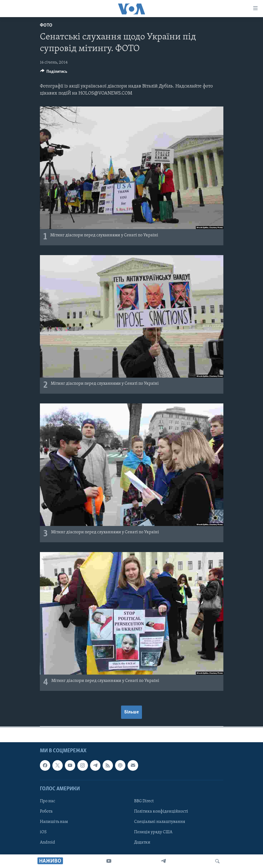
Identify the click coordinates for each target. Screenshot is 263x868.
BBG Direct (144, 801)
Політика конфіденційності (161, 811)
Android (47, 843)
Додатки (142, 843)
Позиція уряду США (153, 832)
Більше (131, 712)
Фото (46, 25)
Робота (46, 811)
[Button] (54, 73)
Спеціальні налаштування (160, 822)
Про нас (47, 801)
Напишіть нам (54, 822)
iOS (43, 832)
